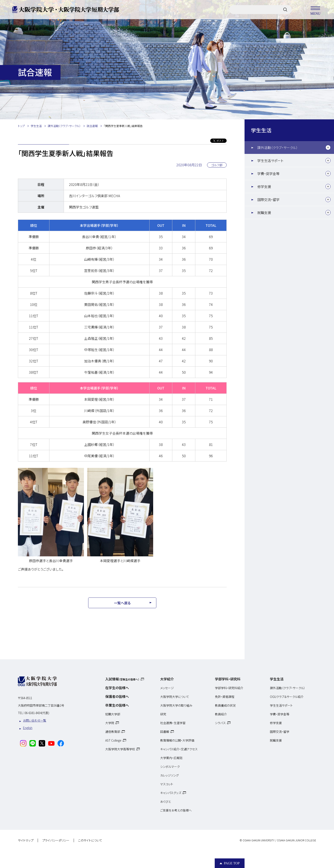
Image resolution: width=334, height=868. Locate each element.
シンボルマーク (170, 767)
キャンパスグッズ (171, 793)
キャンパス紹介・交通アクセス (179, 749)
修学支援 (264, 187)
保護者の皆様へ (117, 696)
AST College (113, 740)
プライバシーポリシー (56, 841)
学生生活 (261, 130)
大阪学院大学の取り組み (176, 705)
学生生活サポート (270, 161)
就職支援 (264, 213)
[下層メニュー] (328, 148)
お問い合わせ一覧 (35, 720)
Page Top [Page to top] (232, 863)
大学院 (110, 723)
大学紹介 (167, 679)
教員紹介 (221, 714)
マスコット (167, 784)
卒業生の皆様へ (117, 705)
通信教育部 (113, 732)
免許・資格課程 (225, 697)
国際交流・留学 (268, 200)
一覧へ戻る (122, 603)
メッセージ (167, 688)
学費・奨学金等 (268, 174)
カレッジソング (169, 775)
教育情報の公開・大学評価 (177, 740)
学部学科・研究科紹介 (229, 688)
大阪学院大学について (175, 697)
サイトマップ (26, 841)
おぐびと (166, 801)
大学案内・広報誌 (171, 758)
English (28, 728)
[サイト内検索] (285, 10)
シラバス (220, 723)
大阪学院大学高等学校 (120, 749)
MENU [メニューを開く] (315, 10)
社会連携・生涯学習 (173, 723)
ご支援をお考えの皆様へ (176, 810)
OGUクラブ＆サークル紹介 (287, 697)
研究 (163, 714)
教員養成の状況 (225, 705)
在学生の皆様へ (117, 688)
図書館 (165, 732)
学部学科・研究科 (228, 679)
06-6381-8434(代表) (37, 713)
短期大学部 (113, 714)
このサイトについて (90, 841)
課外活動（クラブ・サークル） (278, 148)
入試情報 (122, 679)
